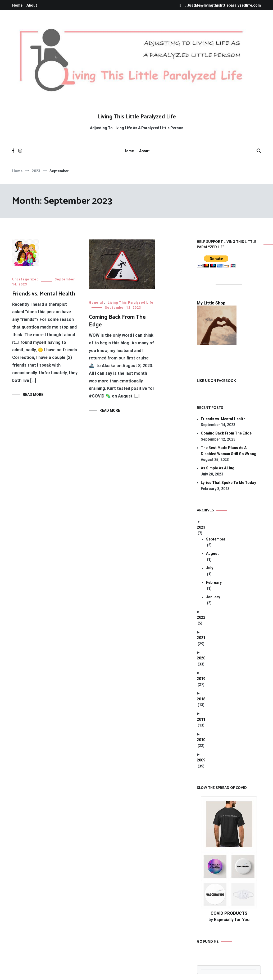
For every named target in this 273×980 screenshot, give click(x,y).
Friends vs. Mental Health (44, 294)
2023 (201, 527)
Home (17, 5)
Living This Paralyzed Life (131, 303)
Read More (33, 395)
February (214, 583)
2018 (201, 699)
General (96, 303)
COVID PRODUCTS (229, 913)
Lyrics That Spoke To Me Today (228, 483)
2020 (201, 658)
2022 (201, 617)
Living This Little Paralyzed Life (137, 117)
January (213, 597)
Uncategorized (25, 279)
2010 (201, 740)
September (216, 539)
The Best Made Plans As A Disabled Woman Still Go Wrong (229, 451)
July (210, 568)
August (212, 553)
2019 (201, 679)
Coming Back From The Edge (117, 321)
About (32, 5)
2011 (201, 719)
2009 (201, 760)
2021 (201, 638)
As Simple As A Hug (218, 468)
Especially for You (232, 920)
